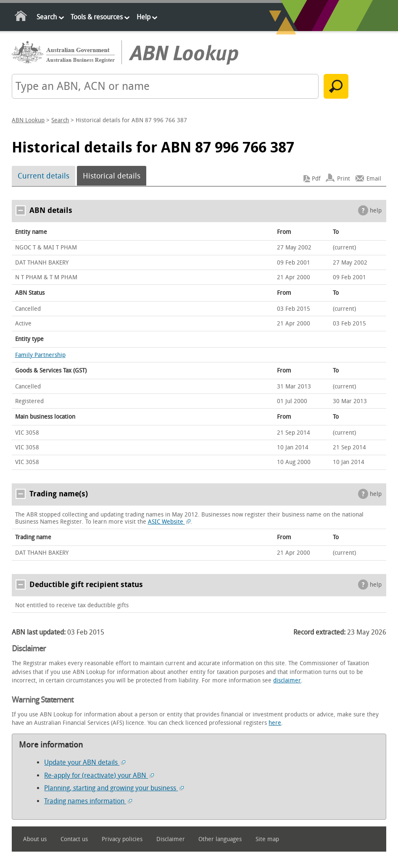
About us (35, 839)
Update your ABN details (85, 762)
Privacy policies (122, 839)
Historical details (112, 176)
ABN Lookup (28, 120)
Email (374, 179)
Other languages (220, 839)
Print (344, 179)
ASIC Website (169, 522)
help (376, 211)
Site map (267, 839)
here (275, 723)
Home (21, 17)
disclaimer (287, 681)
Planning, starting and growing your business (114, 788)
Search (47, 17)
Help (144, 17)
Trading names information (88, 801)
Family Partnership (40, 355)
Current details (43, 176)
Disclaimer (171, 839)
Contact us (74, 839)
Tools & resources (97, 17)
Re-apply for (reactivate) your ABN (99, 775)
